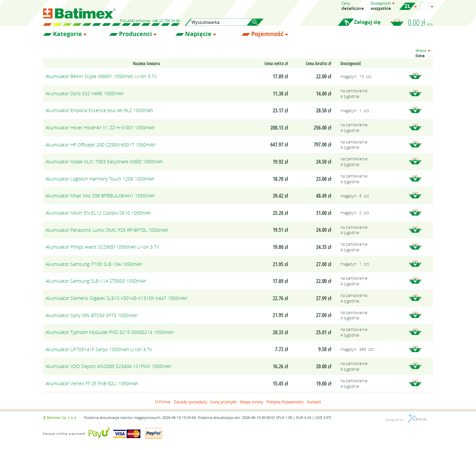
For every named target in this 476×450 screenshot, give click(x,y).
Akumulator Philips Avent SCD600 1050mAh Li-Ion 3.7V (102, 247)
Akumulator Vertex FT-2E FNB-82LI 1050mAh (92, 383)
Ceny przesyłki (223, 402)
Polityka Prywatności (285, 402)
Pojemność (267, 34)
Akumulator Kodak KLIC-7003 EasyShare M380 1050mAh (104, 162)
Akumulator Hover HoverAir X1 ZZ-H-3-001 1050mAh (100, 127)
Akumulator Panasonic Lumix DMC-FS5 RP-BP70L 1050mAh (107, 230)
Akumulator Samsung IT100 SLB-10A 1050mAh (94, 264)
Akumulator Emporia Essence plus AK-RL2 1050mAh (99, 110)
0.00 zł (420, 22)
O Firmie (163, 402)
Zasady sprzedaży (190, 402)
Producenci (136, 34)
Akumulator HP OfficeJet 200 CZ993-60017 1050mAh (100, 145)
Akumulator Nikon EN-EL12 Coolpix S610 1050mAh (98, 213)
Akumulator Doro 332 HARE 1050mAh (85, 93)
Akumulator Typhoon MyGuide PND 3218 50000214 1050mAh (110, 332)
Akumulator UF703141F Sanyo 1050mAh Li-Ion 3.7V (99, 349)
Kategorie (67, 34)
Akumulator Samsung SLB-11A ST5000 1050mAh (96, 281)
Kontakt (314, 402)
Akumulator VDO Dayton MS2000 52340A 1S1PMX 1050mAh (108, 366)
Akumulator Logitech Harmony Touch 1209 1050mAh (100, 179)
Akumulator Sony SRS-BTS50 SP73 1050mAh (92, 315)
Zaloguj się (367, 22)
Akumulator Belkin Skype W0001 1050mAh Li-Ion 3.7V (101, 76)
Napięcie (198, 34)
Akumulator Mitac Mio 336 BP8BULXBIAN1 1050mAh (100, 196)
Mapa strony (252, 402)
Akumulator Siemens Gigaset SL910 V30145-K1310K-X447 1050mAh (117, 298)
